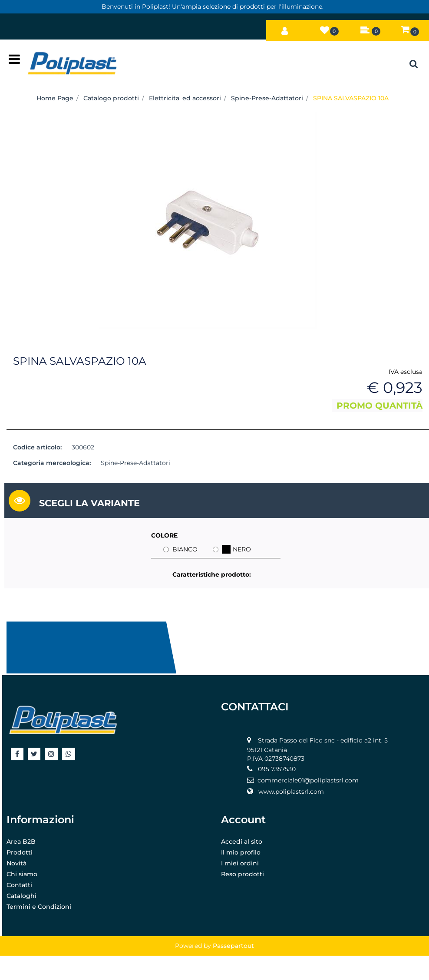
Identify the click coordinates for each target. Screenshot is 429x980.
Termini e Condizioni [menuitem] (39, 907)
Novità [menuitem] (16, 863)
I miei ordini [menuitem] (240, 863)
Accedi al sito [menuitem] (242, 841)
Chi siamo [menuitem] (22, 874)
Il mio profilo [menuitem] (241, 852)
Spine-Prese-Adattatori (267, 98)
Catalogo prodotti (111, 98)
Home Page (55, 98)
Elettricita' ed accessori (185, 98)
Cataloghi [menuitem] (21, 896)
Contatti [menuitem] (19, 885)
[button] (208, 220)
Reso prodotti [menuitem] (243, 874)
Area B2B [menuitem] (21, 841)
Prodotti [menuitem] (20, 852)
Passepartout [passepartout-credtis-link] (233, 946)
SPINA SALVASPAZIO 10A (351, 98)
